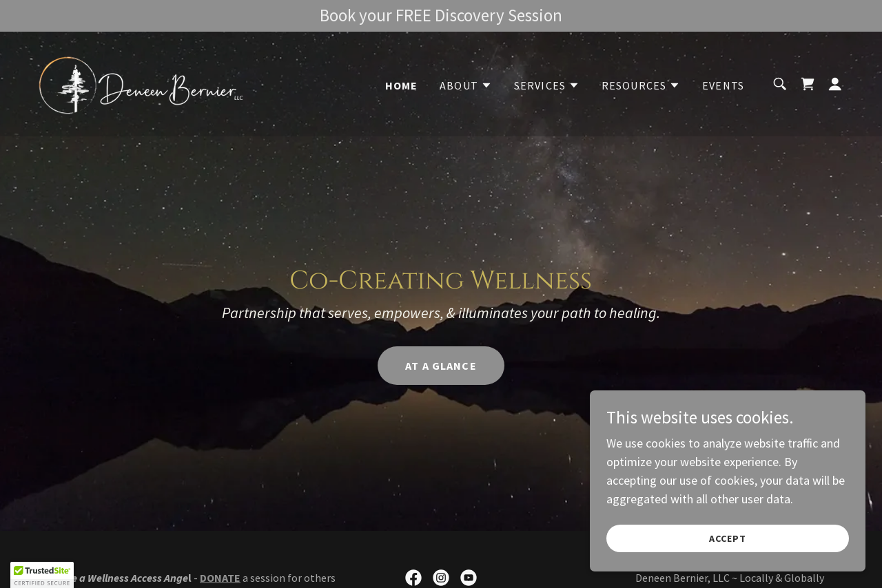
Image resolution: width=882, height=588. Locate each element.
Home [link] (402, 85)
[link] (141, 82)
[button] (466, 85)
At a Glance (441, 366)
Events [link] (723, 85)
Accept (728, 538)
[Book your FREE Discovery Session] (441, 16)
